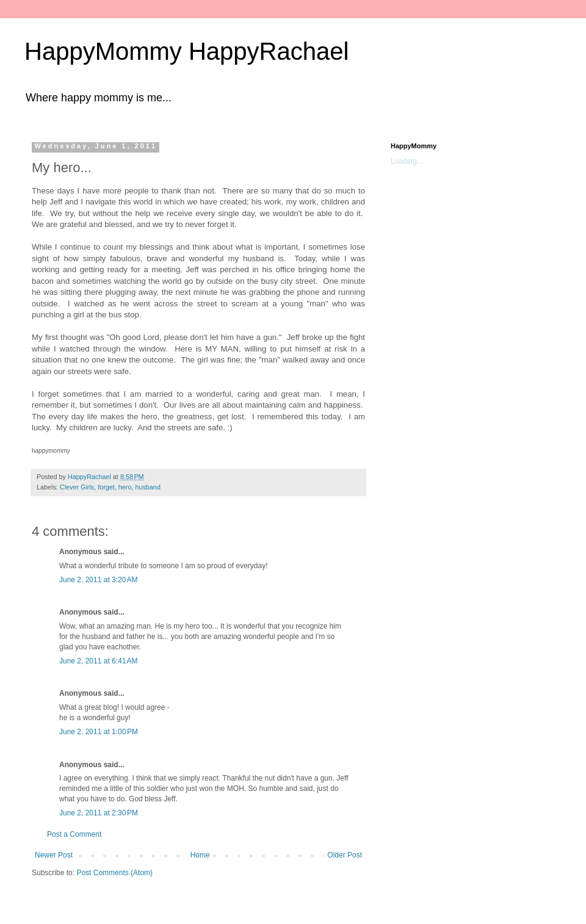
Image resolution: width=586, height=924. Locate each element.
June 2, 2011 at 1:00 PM (99, 732)
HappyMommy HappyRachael (186, 51)
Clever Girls (77, 487)
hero (125, 487)
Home (200, 855)
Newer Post (54, 855)
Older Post (345, 855)
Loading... (407, 161)
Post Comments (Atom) (114, 873)
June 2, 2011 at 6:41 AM (98, 661)
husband (147, 487)
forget (106, 487)
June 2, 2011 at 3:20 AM (98, 580)
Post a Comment (74, 834)
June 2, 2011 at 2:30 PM (99, 813)
